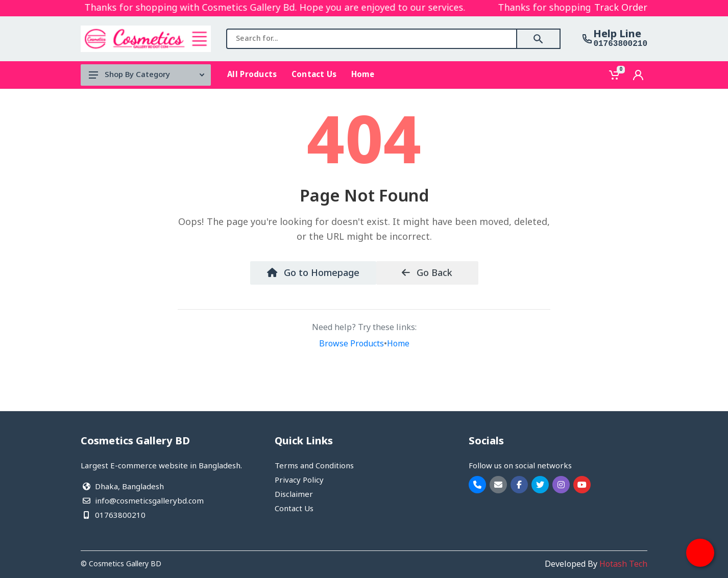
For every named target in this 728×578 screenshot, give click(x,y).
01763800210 (620, 44)
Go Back (427, 273)
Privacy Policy (299, 481)
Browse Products (351, 344)
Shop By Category (147, 75)
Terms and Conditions (314, 466)
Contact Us (294, 509)
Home (398, 344)
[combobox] (372, 39)
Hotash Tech (623, 565)
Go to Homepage (313, 273)
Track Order (621, 8)
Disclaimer (294, 495)
